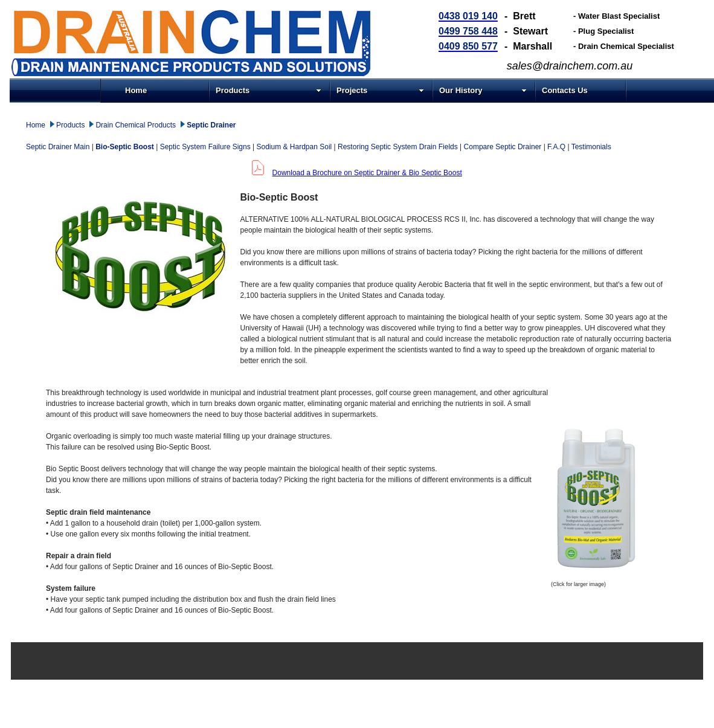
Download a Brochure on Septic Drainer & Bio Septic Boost (367, 173)
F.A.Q (556, 147)
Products (269, 90)
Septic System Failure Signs (205, 147)
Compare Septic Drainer (503, 147)
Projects (380, 90)
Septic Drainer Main (58, 147)
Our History (483, 90)
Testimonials (591, 147)
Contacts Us (565, 90)
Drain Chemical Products (136, 125)
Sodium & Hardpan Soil (294, 147)
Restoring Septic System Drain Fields (398, 147)
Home (136, 90)
